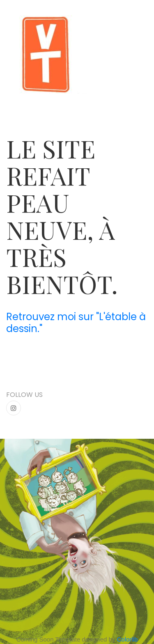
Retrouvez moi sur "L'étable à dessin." (76, 323)
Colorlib (128, 639)
